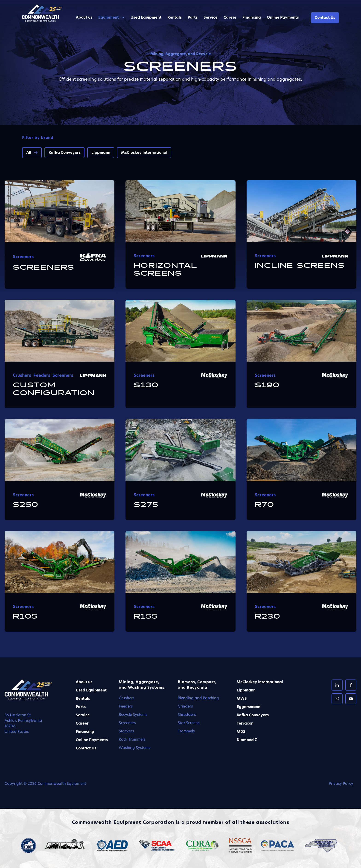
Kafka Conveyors (65, 153)
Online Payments (283, 18)
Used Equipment (146, 18)
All (29, 153)
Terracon (245, 724)
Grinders (185, 707)
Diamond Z (247, 740)
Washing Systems (135, 748)
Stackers (126, 731)
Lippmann (101, 153)
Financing (252, 18)
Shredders (187, 715)
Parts (193, 18)
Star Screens (189, 723)
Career (230, 18)
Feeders (126, 707)
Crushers (127, 698)
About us (84, 18)
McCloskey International (144, 153)
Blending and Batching (198, 698)
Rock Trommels (132, 740)
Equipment (109, 18)
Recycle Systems (133, 715)
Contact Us (325, 18)
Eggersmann (249, 707)
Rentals (175, 18)
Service (211, 18)
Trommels (186, 731)
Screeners (127, 723)
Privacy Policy (341, 784)
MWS (242, 699)
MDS (241, 732)
